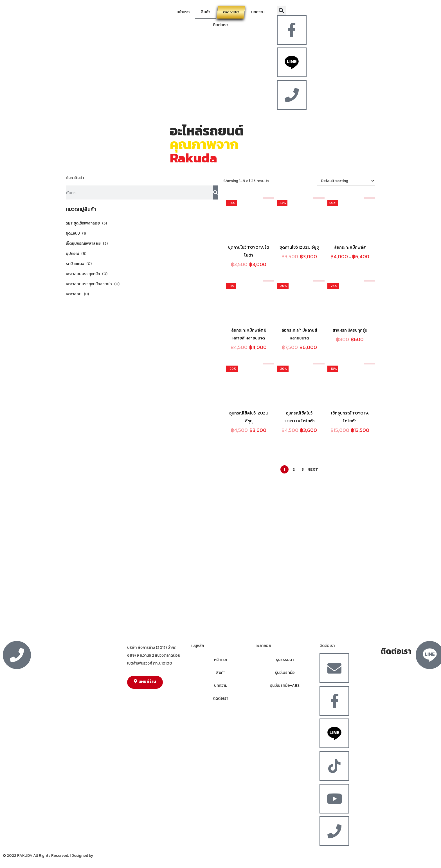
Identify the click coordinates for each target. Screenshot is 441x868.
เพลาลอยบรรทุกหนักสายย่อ (89, 284)
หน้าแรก (183, 12)
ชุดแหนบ (73, 233)
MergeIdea (103, 855)
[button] (281, 10)
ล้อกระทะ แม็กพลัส (350, 247)
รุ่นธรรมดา (285, 660)
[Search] (215, 192)
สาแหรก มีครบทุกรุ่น (350, 330)
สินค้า (205, 12)
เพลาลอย (231, 12)
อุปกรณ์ (72, 254)
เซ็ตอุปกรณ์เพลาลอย (83, 243)
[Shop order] (346, 181)
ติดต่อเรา (220, 25)
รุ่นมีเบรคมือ (285, 673)
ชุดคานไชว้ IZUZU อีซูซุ (299, 247)
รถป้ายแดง (75, 264)
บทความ (258, 12)
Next (313, 469)
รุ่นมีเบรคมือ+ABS (285, 685)
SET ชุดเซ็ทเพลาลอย (83, 223)
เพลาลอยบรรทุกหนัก (83, 274)
